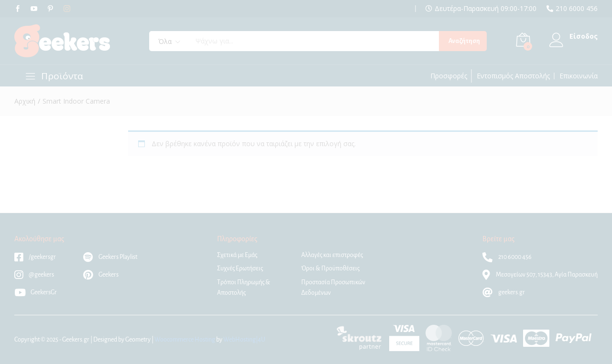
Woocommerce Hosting (185, 340)
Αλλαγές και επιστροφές (332, 255)
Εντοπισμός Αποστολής (513, 76)
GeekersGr (36, 292)
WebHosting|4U (244, 340)
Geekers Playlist (110, 257)
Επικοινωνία (579, 76)
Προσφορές (449, 76)
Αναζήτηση (464, 41)
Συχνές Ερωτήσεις (240, 268)
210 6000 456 (577, 9)
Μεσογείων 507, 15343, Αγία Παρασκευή (540, 275)
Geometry (138, 340)
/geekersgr (35, 257)
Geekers (101, 275)
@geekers (34, 275)
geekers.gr (504, 292)
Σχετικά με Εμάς (237, 255)
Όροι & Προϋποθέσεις (330, 268)
